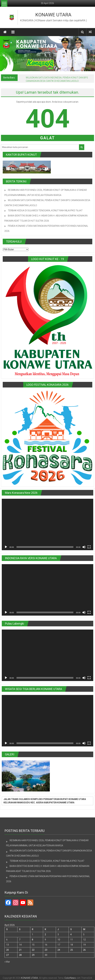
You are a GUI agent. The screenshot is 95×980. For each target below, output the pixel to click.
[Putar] (6, 547)
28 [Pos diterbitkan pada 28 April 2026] (20, 955)
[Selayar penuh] (89, 547)
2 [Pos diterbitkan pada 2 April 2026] (45, 934)
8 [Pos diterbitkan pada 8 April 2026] (33, 940)
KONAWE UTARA (53, 15)
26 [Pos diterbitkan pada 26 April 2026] (84, 950)
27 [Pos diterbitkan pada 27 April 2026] (8, 955)
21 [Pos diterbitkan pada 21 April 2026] (20, 950)
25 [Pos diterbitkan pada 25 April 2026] (72, 950)
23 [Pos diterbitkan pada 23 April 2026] (46, 950)
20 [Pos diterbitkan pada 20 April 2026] (8, 950)
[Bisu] (84, 547)
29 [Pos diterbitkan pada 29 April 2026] (33, 955)
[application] (47, 524)
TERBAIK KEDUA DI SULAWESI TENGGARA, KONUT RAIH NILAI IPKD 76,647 (45, 210)
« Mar (7, 962)
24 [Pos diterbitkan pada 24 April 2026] (59, 950)
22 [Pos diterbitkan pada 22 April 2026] (33, 950)
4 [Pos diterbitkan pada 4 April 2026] (71, 934)
